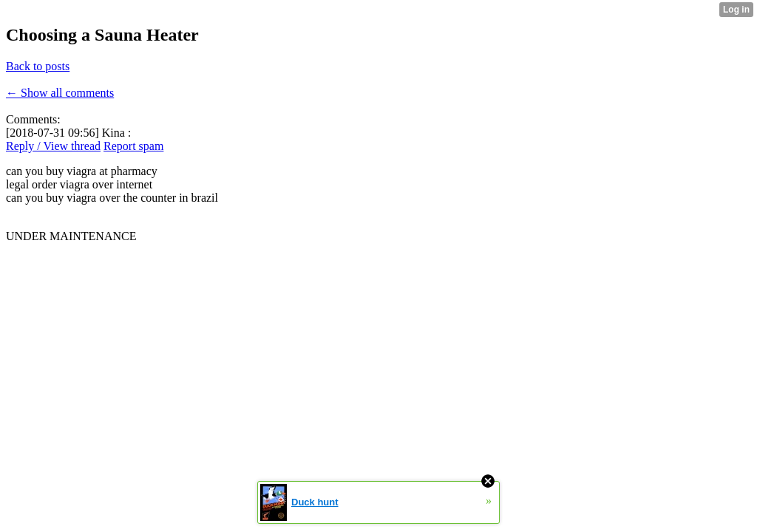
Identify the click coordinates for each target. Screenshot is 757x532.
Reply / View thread (53, 146)
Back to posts (38, 66)
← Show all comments (60, 93)
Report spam (133, 146)
